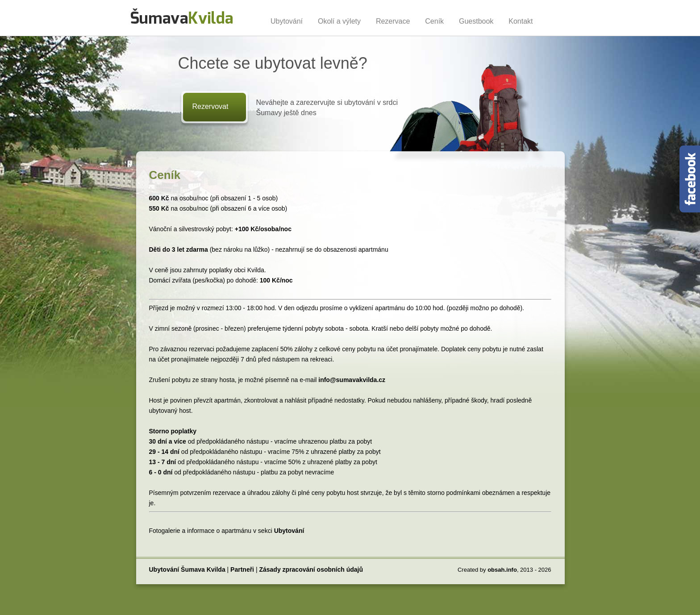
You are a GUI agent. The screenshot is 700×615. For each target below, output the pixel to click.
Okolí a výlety (339, 21)
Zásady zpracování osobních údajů (311, 569)
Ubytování (287, 21)
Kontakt (521, 21)
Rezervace (393, 21)
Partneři (242, 569)
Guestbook (476, 21)
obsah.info (502, 570)
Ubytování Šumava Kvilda (187, 569)
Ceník (434, 21)
